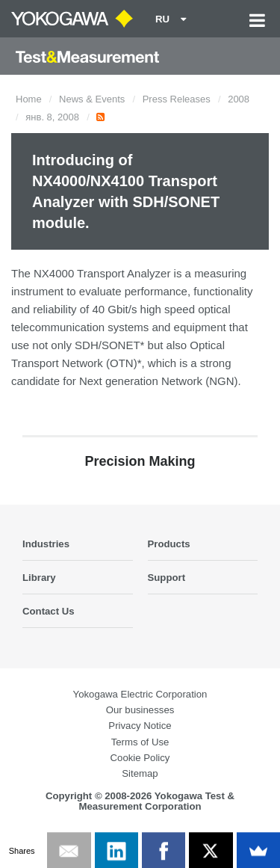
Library (39, 578)
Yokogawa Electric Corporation (140, 694)
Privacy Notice (140, 726)
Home (29, 99)
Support (167, 578)
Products (169, 544)
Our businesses (140, 710)
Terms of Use (140, 742)
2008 (239, 99)
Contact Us (49, 611)
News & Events (92, 99)
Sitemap (140, 773)
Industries (46, 544)
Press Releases (177, 99)
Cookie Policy (140, 758)
